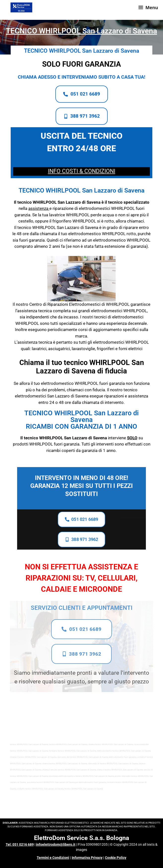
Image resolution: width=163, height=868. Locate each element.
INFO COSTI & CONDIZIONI (81, 169)
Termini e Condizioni (53, 858)
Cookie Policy (116, 858)
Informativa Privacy (87, 858)
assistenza (38, 208)
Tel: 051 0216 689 (20, 844)
